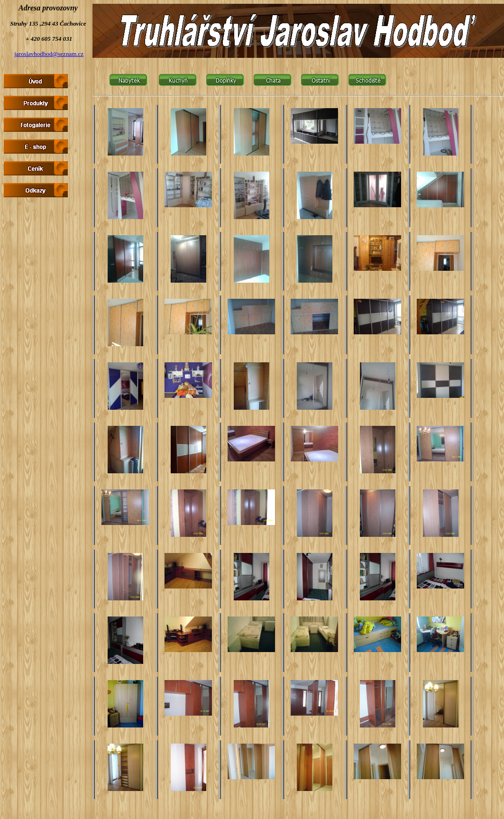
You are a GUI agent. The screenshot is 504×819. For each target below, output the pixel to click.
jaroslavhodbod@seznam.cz (49, 54)
